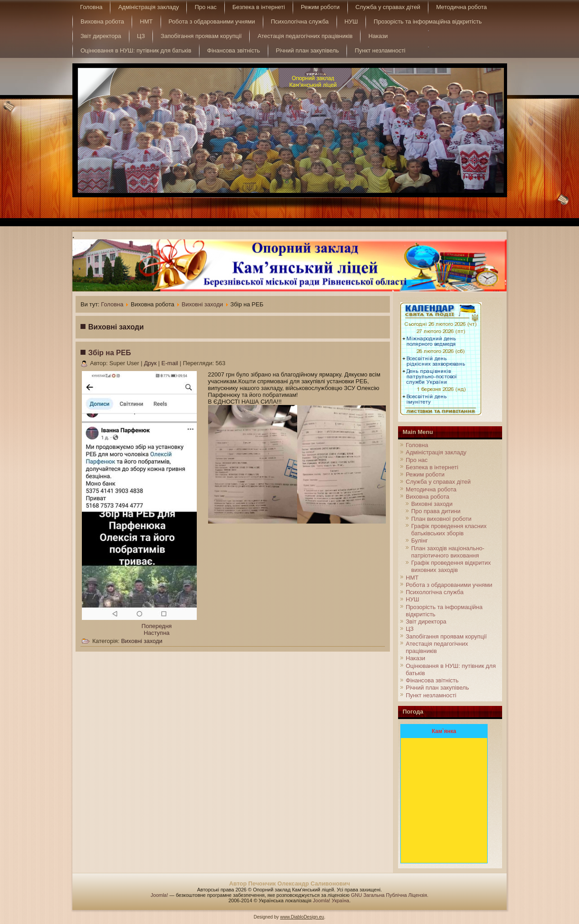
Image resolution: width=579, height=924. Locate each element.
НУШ (351, 21)
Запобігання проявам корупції (201, 36)
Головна (91, 7)
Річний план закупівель (308, 50)
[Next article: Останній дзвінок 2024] (157, 633)
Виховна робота (102, 21)
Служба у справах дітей (388, 7)
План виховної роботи (441, 519)
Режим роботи (320, 7)
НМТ (146, 21)
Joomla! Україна (331, 900)
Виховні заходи (202, 304)
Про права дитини (436, 511)
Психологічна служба (300, 21)
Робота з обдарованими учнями (212, 21)
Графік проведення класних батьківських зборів (449, 530)
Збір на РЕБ (109, 353)
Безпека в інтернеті (259, 7)
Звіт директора (101, 36)
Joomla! (159, 895)
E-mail (171, 363)
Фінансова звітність (234, 50)
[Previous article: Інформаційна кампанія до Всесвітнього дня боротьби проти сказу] (157, 626)
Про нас (205, 7)
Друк (151, 363)
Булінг (420, 541)
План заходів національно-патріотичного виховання (448, 552)
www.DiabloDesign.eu (302, 917)
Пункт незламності (380, 50)
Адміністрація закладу (148, 7)
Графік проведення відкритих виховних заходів (451, 566)
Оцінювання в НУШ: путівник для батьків (136, 50)
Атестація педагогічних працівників (305, 36)
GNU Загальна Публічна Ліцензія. (390, 895)
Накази (378, 36)
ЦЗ (141, 36)
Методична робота (461, 7)
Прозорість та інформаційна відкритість (428, 21)
